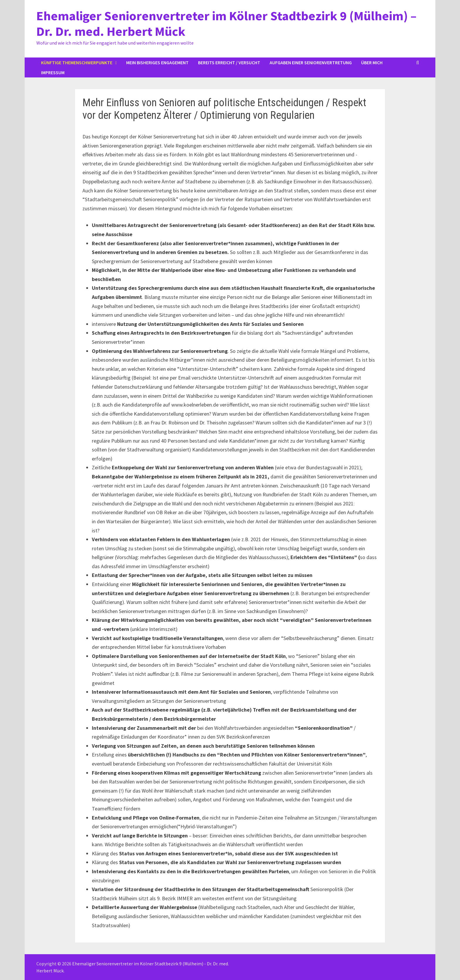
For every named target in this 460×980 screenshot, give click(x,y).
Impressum (53, 72)
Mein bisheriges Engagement (157, 62)
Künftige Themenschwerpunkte (77, 62)
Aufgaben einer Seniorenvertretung (311, 62)
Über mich (372, 62)
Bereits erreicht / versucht (229, 62)
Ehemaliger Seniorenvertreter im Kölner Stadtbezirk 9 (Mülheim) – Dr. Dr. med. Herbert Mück (226, 23)
